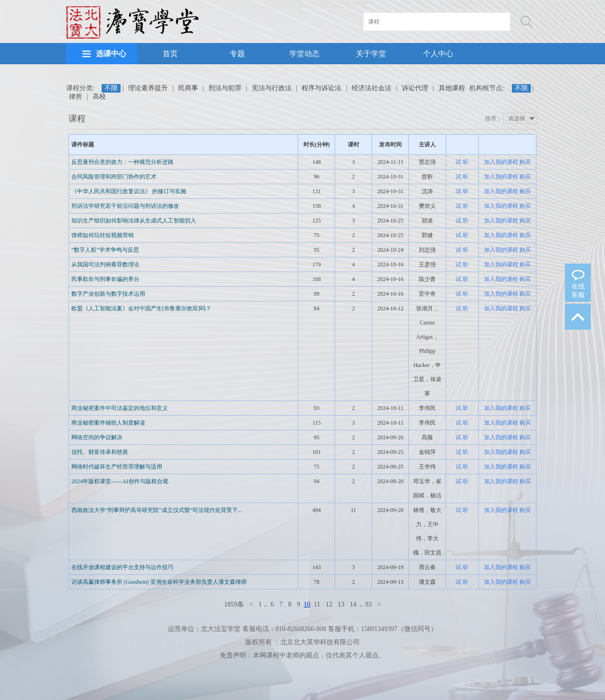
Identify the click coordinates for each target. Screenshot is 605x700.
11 (317, 604)
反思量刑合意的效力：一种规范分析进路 (122, 162)
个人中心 (438, 54)
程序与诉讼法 (321, 88)
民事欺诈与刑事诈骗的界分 (105, 279)
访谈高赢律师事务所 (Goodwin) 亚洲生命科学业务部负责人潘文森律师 (159, 582)
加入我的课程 (501, 162)
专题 (237, 54)
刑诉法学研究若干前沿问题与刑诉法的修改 (125, 206)
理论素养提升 (148, 88)
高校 (99, 97)
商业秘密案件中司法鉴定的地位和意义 (120, 408)
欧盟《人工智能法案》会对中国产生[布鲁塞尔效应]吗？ (141, 308)
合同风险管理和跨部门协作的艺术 (114, 177)
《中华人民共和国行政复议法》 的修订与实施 (129, 191)
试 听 (462, 162)
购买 (525, 162)
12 (329, 604)
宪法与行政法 (272, 88)
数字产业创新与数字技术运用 (108, 294)
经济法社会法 (372, 88)
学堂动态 (304, 54)
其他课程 (452, 88)
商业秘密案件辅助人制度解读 (108, 423)
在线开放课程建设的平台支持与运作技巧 (122, 567)
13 (341, 604)
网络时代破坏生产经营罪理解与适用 (117, 467)
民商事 (188, 88)
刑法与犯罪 (225, 88)
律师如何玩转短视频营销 (103, 235)
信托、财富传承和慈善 (100, 452)
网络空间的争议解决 (97, 437)
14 (353, 604)
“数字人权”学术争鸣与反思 (105, 250)
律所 (76, 97)
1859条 (234, 604)
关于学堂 (371, 54)
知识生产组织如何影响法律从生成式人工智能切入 (134, 221)
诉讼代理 (415, 88)
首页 (170, 54)
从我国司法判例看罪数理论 (105, 265)
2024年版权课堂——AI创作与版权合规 (120, 481)
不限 (111, 88)
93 (368, 604)
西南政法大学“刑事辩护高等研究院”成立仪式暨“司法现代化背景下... (157, 510)
